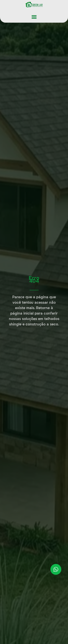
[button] (34, 17)
